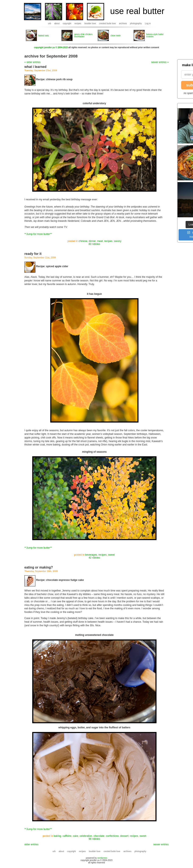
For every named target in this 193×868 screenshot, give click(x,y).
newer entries (161, 844)
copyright (67, 23)
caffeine (67, 836)
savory (117, 241)
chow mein (116, 36)
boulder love (90, 23)
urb (49, 23)
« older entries (32, 62)
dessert (124, 836)
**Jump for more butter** (38, 234)
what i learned (35, 67)
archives (123, 23)
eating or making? (39, 567)
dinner (92, 241)
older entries (31, 844)
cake (75, 836)
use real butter (137, 11)
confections (112, 836)
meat (100, 241)
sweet (111, 555)
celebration (86, 836)
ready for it (33, 254)
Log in (148, 23)
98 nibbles (94, 839)
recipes (78, 23)
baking (57, 836)
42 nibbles (94, 558)
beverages (91, 555)
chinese (83, 241)
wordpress (102, 858)
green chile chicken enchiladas (83, 35)
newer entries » (160, 62)
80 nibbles (94, 244)
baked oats (44, 36)
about (57, 23)
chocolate (99, 836)
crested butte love (107, 23)
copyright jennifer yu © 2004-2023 (51, 47)
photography (136, 23)
